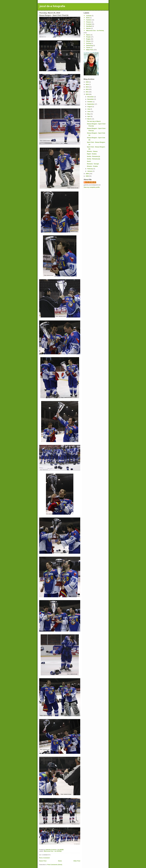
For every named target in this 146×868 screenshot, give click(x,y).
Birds (88, 18)
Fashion (89, 20)
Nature (88, 35)
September (91, 104)
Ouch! (89, 161)
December (91, 97)
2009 (87, 174)
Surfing (89, 43)
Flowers (89, 22)
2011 (87, 92)
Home (60, 861)
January (90, 171)
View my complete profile (92, 187)
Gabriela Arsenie (91, 182)
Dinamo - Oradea (92, 166)
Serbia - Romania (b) (93, 159)
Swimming (90, 45)
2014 (87, 84)
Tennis (88, 48)
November (91, 99)
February (90, 169)
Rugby (88, 39)
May (89, 114)
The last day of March (94, 121)
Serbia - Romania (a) (93, 156)
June (89, 111)
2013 (87, 87)
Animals (89, 16)
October (90, 102)
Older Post (77, 861)
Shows (88, 41)
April (89, 116)
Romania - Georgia (93, 164)
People (88, 37)
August (90, 107)
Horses (88, 28)
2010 (87, 94)
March (89, 119)
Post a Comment (44, 858)
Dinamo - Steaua (92, 151)
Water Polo (90, 50)
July (89, 109)
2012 (87, 89)
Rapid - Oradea (92, 154)
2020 (87, 82)
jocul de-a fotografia (52, 6)
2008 (87, 176)
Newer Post (43, 861)
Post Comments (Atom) (55, 865)
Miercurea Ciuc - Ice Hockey (53, 851)
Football (89, 24)
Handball (89, 26)
